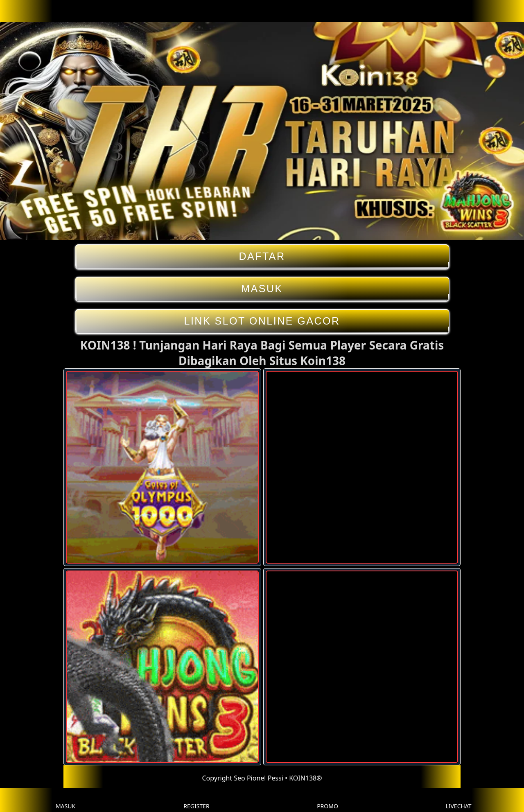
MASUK (262, 289)
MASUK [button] (65, 800)
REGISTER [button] (196, 800)
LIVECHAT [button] (458, 800)
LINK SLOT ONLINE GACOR (262, 321)
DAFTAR (262, 256)
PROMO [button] (327, 800)
